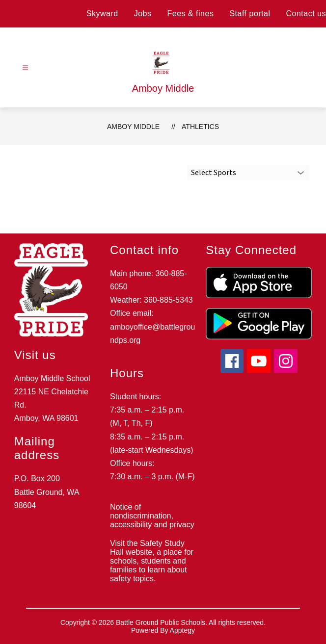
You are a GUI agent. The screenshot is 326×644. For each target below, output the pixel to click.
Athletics (200, 127)
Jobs (143, 13)
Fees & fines (190, 13)
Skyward (102, 13)
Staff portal (250, 13)
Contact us (306, 13)
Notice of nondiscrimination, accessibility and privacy (152, 516)
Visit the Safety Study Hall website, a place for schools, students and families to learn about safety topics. (152, 561)
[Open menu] (25, 68)
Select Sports (214, 173)
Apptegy (182, 630)
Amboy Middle (133, 127)
